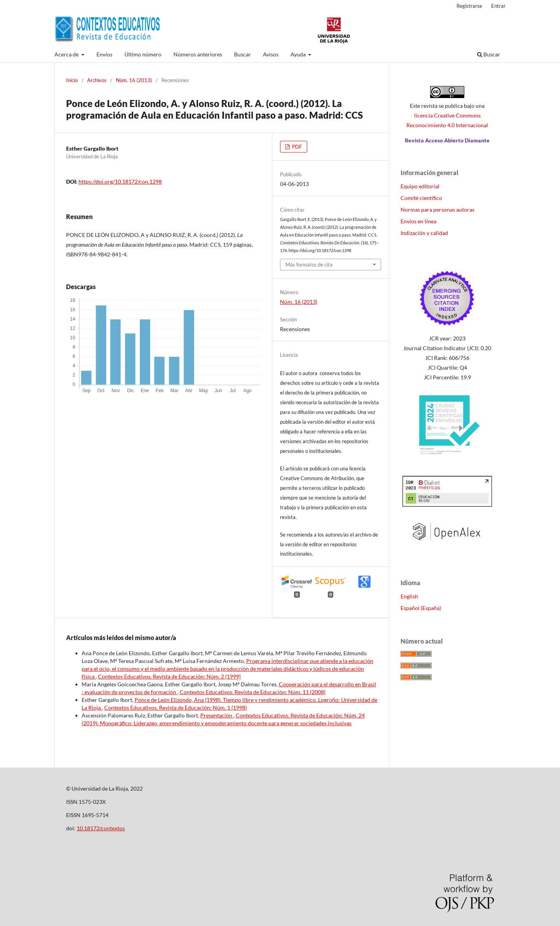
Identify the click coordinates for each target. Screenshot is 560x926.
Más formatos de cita (309, 265)
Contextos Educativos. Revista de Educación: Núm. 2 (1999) (169, 676)
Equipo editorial (420, 186)
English (409, 596)
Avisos (271, 54)
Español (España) (421, 608)
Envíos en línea (418, 221)
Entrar (498, 6)
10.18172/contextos (101, 828)
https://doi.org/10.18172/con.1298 (120, 182)
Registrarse (469, 6)
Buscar (242, 54)
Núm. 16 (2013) (134, 80)
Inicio (72, 80)
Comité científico (421, 198)
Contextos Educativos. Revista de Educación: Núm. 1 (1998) (176, 708)
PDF (296, 147)
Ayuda (299, 54)
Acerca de (67, 54)
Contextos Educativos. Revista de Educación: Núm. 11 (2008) (253, 692)
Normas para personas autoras (437, 210)
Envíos (104, 54)
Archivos (97, 80)
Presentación (217, 715)
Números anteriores (198, 54)
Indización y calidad (424, 233)
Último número (143, 54)
